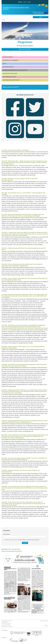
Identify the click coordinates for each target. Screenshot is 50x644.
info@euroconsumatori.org (7, 627)
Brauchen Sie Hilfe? (11, 87)
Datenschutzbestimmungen (14, 540)
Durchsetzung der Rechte (11, 80)
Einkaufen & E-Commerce (10, 60)
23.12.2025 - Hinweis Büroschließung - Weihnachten (15, 150)
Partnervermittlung (9, 77)
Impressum (46, 621)
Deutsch (20, 2)
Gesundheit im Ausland (10, 73)
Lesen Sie (4, 551)
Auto (4, 64)
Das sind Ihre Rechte (25, 49)
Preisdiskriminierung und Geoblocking (15, 70)
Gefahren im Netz (8, 67)
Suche (41, 17)
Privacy (41, 621)
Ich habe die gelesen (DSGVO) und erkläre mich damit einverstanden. (21, 540)
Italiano (25, 2)
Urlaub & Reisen (8, 57)
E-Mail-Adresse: (7, 534)
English (29, 2)
